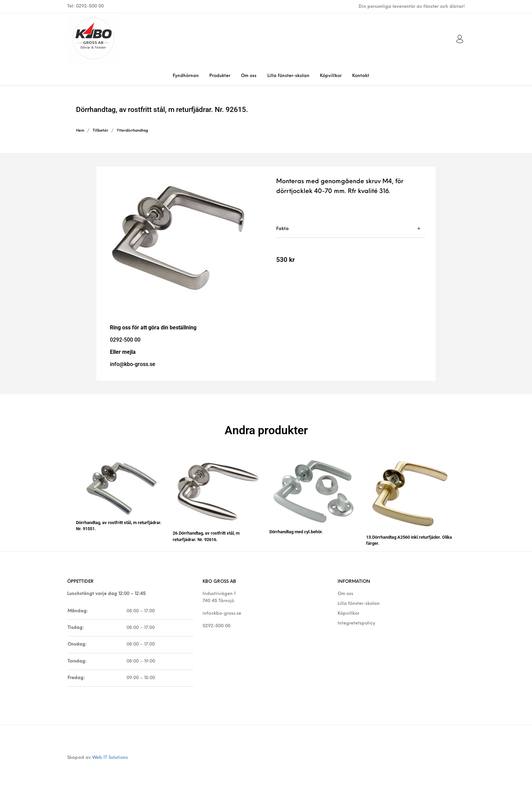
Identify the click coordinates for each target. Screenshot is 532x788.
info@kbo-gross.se (222, 613)
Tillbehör (100, 131)
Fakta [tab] (282, 229)
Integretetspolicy (356, 623)
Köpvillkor (348, 613)
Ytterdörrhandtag (132, 131)
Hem (80, 131)
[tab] (351, 229)
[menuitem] (186, 76)
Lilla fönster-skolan (359, 604)
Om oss (345, 594)
